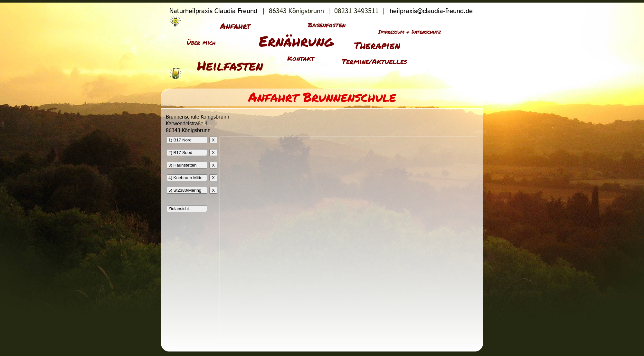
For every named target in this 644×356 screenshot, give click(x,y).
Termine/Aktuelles (374, 61)
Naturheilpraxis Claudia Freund (212, 11)
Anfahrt (235, 26)
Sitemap (455, 25)
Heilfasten (230, 66)
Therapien (377, 45)
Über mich (201, 43)
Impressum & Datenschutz (410, 32)
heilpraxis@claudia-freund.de (432, 11)
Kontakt (301, 58)
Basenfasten (327, 25)
